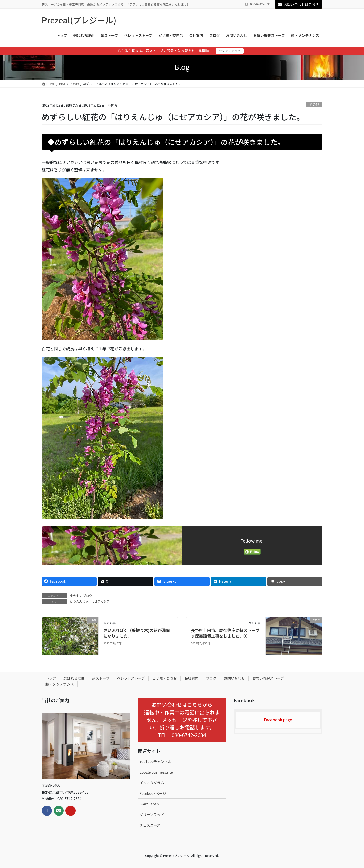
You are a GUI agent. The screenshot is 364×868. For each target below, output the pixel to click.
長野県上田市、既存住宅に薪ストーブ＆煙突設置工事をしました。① (225, 633)
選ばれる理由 (74, 678)
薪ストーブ (101, 678)
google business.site (156, 772)
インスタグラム (152, 783)
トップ (51, 678)
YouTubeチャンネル (155, 761)
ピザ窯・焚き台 (165, 678)
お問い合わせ (234, 678)
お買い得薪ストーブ (268, 678)
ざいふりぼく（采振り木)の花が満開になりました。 (136, 633)
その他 (314, 104)
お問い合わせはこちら (299, 4)
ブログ (88, 595)
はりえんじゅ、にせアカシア (90, 601)
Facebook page (278, 720)
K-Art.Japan (149, 804)
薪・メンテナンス (60, 684)
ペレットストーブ (131, 678)
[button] (182, 720)
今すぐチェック (230, 51)
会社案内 (191, 678)
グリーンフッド (152, 814)
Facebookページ (153, 793)
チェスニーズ (150, 825)
